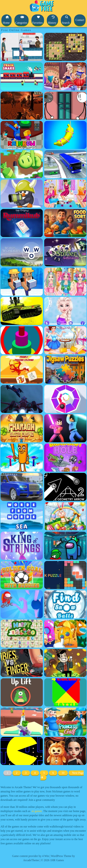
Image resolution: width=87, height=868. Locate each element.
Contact (80, 20)
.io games (36, 811)
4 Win (46, 856)
